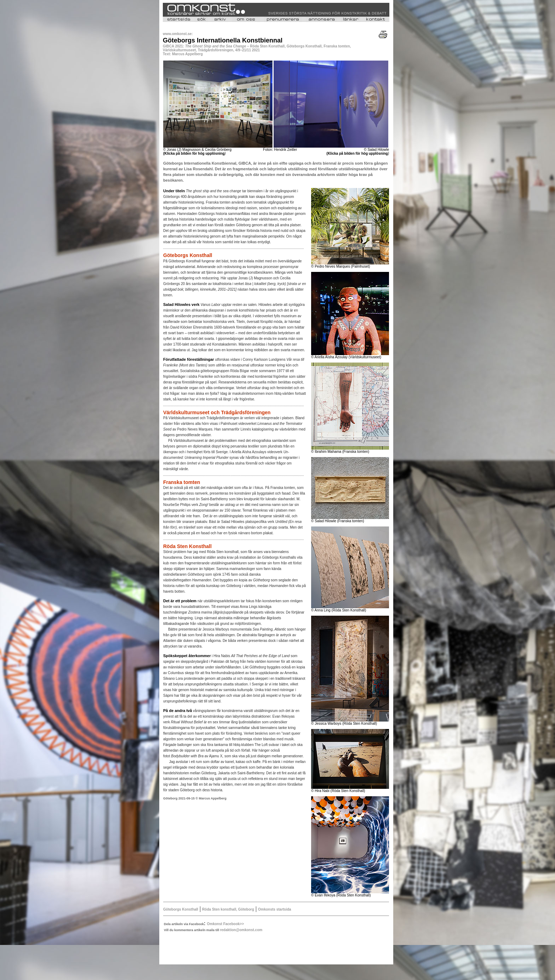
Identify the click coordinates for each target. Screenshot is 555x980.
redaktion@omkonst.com (241, 930)
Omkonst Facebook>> (225, 924)
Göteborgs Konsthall (181, 909)
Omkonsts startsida (274, 909)
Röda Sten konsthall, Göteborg (228, 909)
